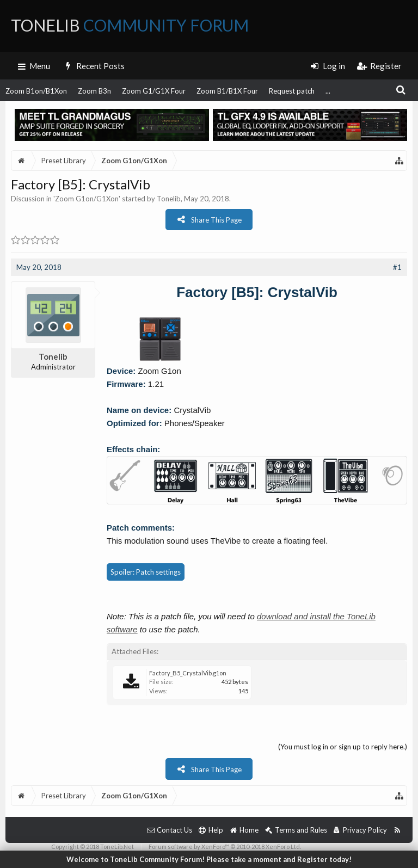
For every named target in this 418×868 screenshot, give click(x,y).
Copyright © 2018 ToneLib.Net (93, 847)
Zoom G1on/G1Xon (87, 199)
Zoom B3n (94, 91)
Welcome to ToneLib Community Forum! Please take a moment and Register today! (209, 859)
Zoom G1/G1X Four (154, 91)
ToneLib (130, 25)
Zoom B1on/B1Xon (36, 91)
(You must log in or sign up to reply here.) (343, 747)
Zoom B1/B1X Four (227, 91)
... (328, 91)
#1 (397, 267)
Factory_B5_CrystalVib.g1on (188, 673)
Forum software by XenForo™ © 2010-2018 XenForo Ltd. (225, 847)
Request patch (292, 91)
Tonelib (169, 199)
